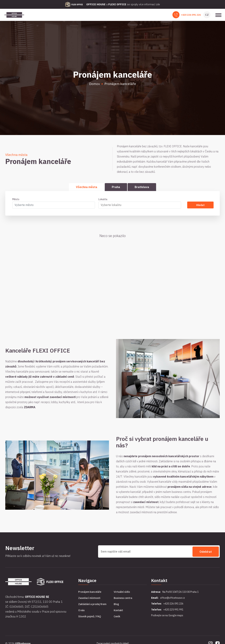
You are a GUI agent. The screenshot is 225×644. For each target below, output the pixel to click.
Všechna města (87, 188)
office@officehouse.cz (173, 599)
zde (158, 4)
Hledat (200, 206)
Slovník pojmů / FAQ (90, 617)
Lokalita (103, 200)
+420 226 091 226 (191, 15)
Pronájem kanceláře (90, 593)
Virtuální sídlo (122, 593)
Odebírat (206, 552)
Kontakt (118, 611)
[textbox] (52, 206)
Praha (116, 188)
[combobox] (54, 206)
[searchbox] (138, 206)
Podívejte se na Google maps (167, 616)
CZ (207, 15)
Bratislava (142, 188)
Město (16, 200)
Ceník (117, 617)
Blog (116, 605)
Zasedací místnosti (89, 599)
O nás (81, 611)
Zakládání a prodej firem (92, 605)
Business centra (123, 599)
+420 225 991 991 (173, 610)
